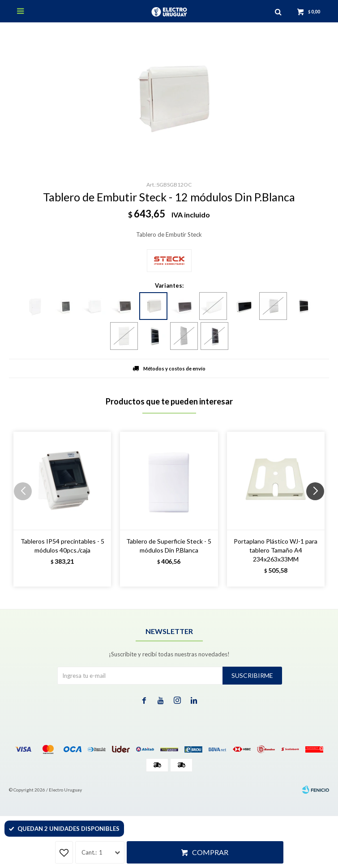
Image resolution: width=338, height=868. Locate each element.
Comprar (210, 852)
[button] (319, 509)
